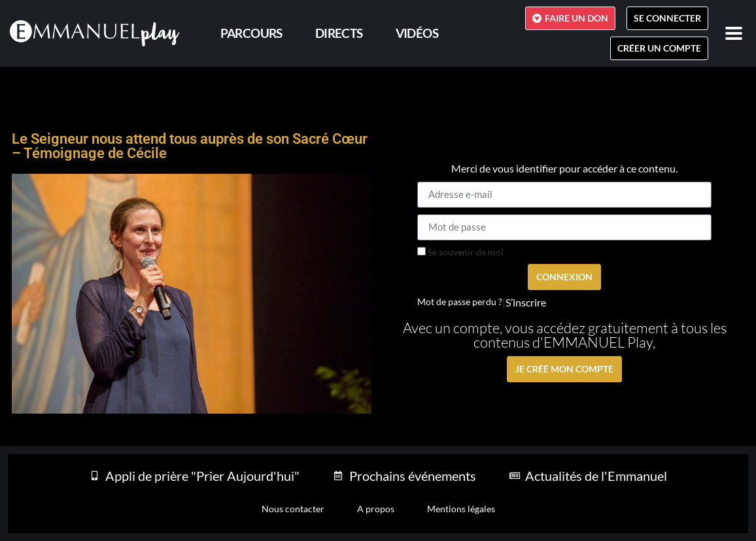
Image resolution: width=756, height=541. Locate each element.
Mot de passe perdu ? (460, 302)
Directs (339, 33)
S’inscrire (526, 303)
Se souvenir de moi (460, 252)
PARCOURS (251, 33)
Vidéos (417, 33)
